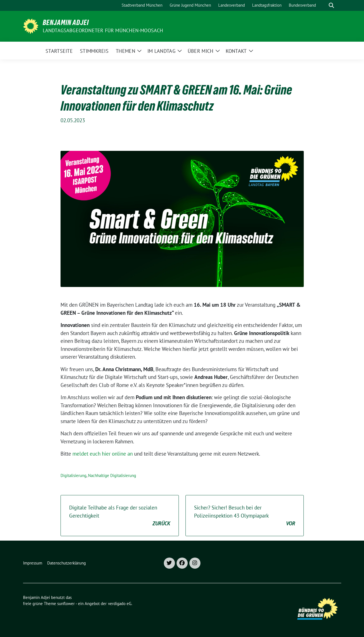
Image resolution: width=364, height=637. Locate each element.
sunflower (66, 604)
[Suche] (323, 5)
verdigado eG (120, 604)
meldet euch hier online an (103, 454)
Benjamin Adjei (66, 23)
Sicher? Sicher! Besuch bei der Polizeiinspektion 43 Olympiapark (245, 516)
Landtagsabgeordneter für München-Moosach (103, 30)
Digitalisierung (73, 475)
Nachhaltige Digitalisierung (112, 475)
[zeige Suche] (331, 5)
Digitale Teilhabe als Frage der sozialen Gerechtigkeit (120, 516)
